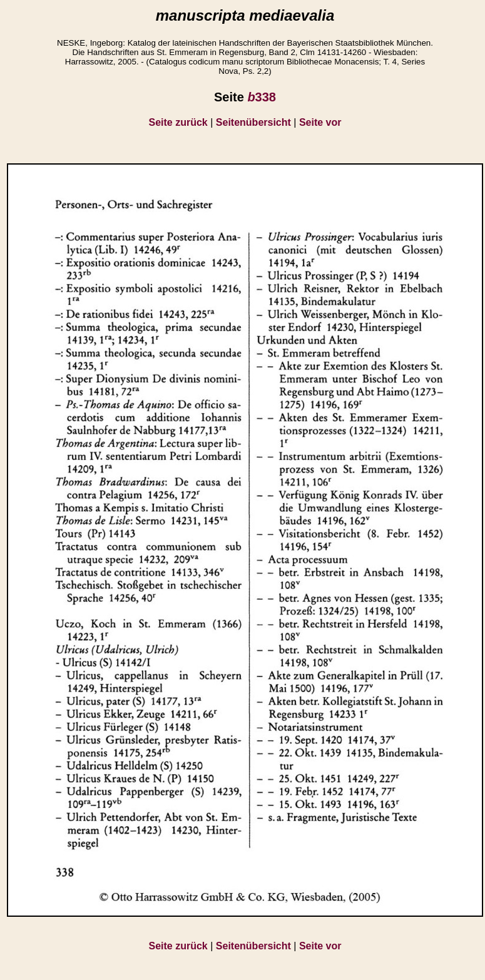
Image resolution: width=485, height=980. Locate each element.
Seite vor (320, 122)
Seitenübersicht (253, 122)
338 (262, 97)
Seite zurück (178, 122)
